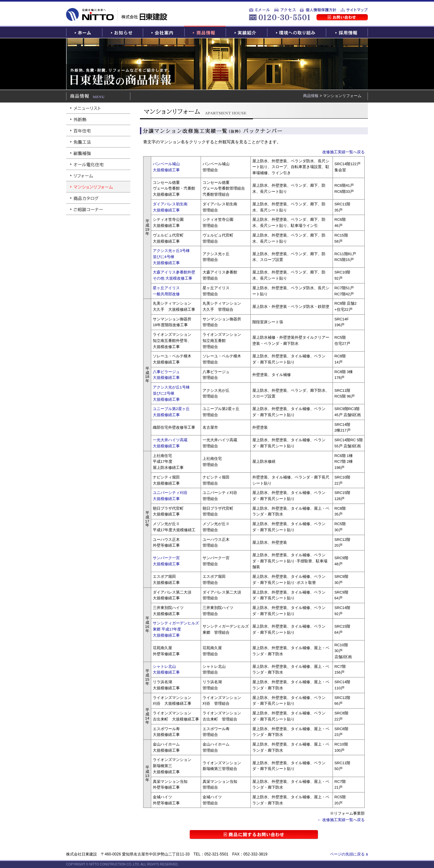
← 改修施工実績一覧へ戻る (341, 820)
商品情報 (311, 96)
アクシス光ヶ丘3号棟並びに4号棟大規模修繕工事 (171, 256)
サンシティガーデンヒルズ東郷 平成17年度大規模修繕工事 (176, 629)
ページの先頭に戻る (347, 854)
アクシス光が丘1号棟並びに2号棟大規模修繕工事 (171, 393)
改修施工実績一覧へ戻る (343, 152)
